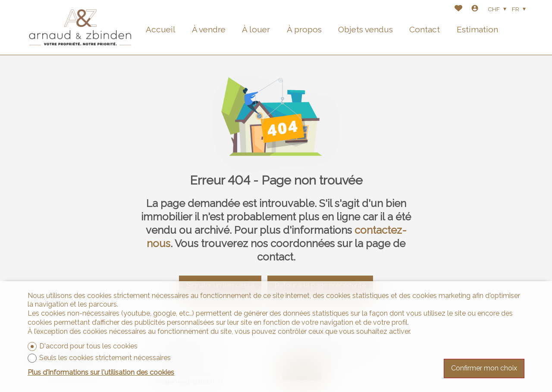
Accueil (161, 29)
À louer (256, 29)
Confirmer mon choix (484, 368)
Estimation (477, 29)
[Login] (475, 9)
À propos (304, 29)
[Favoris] (458, 9)
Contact (425, 29)
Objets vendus (365, 29)
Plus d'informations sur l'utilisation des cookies (101, 372)
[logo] (80, 27)
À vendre (209, 29)
